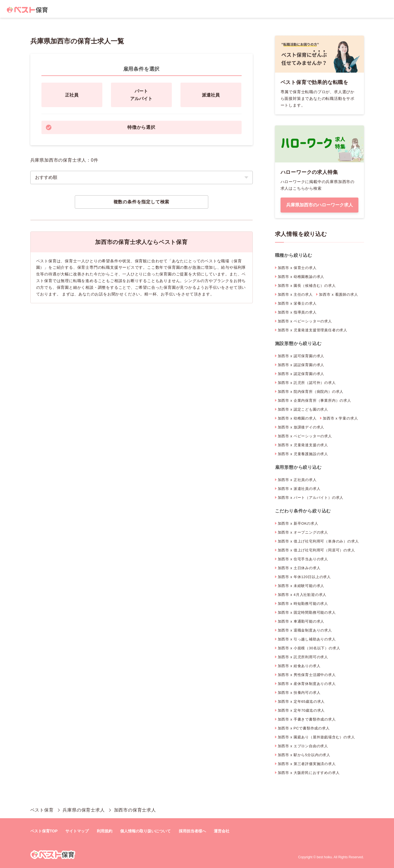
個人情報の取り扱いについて (145, 831)
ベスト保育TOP (44, 831)
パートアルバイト (141, 95)
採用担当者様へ (192, 831)
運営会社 (222, 831)
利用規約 (105, 831)
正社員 (72, 95)
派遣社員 (211, 95)
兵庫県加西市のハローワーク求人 (319, 205)
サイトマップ (77, 831)
